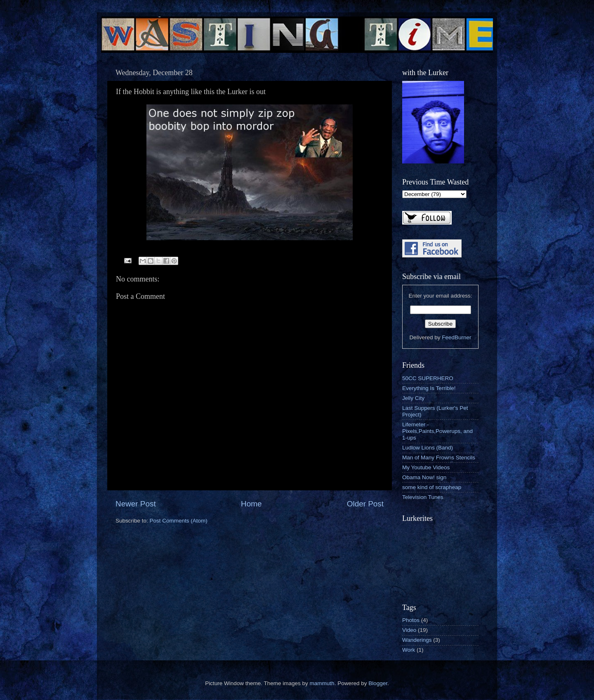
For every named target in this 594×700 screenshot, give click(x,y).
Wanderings (417, 640)
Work (409, 650)
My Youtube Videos (426, 467)
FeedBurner (456, 337)
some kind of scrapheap (432, 487)
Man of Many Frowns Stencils (439, 458)
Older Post (365, 504)
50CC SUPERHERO (428, 378)
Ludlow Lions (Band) (428, 448)
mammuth (322, 683)
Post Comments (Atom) (179, 521)
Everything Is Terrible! (429, 388)
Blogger (378, 683)
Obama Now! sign (424, 477)
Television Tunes (423, 497)
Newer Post (136, 504)
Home (251, 504)
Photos (411, 620)
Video (409, 630)
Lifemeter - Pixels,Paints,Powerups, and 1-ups (437, 431)
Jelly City (413, 398)
